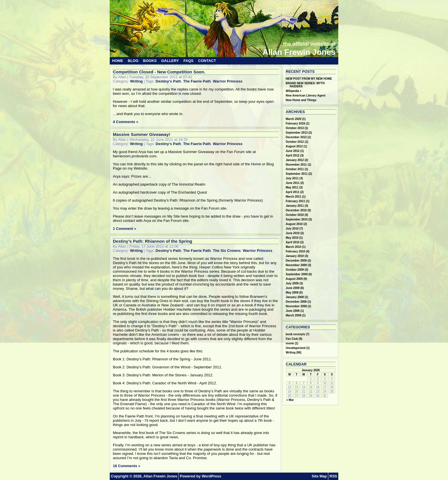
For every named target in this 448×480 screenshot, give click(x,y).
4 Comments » (126, 122)
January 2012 (295, 160)
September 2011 (297, 174)
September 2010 (297, 219)
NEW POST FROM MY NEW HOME (309, 79)
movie (290, 343)
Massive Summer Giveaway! (142, 134)
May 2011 (292, 187)
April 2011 (293, 192)
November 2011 (296, 165)
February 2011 (295, 201)
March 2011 (293, 197)
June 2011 (293, 183)
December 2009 (296, 261)
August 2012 (294, 146)
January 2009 (295, 297)
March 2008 (293, 315)
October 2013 (295, 128)
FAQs (188, 61)
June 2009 (293, 288)
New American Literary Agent (306, 96)
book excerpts (295, 334)
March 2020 (293, 119)
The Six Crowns (227, 251)
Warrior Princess (228, 81)
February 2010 (295, 251)
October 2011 (295, 169)
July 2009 (292, 283)
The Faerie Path (197, 81)
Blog (133, 61)
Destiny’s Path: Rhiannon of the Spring (153, 241)
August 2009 (294, 279)
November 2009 (296, 265)
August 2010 (294, 224)
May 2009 (292, 293)
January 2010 (295, 256)
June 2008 (293, 311)
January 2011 (295, 206)
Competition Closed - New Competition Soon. (159, 72)
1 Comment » (125, 229)
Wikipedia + (294, 91)
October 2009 (295, 270)
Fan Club (292, 339)
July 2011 (292, 178)
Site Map (319, 476)
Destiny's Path (168, 81)
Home (118, 61)
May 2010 (292, 238)
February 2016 (295, 123)
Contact (207, 61)
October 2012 (295, 142)
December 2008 (296, 302)
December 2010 (296, 210)
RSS (333, 476)
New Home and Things (301, 100)
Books (150, 61)
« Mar (290, 400)
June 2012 (293, 151)
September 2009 (297, 274)
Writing (136, 81)
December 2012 (296, 137)
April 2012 (293, 155)
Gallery (170, 61)
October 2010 (295, 215)
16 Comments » (127, 466)
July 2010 (292, 229)
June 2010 (293, 233)
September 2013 (297, 133)
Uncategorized (296, 348)
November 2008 (296, 306)
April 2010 (293, 242)
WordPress (211, 476)
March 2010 (293, 247)
